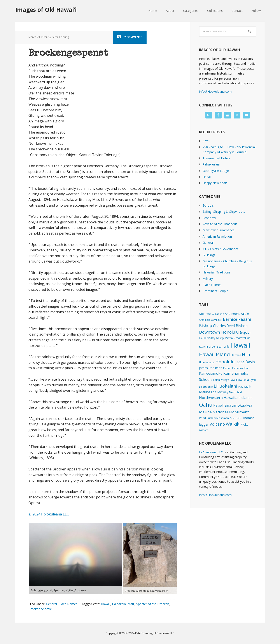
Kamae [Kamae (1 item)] (227, 368)
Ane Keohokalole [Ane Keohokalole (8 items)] (237, 313)
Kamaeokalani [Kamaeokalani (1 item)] (240, 368)
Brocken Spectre (40, 609)
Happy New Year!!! (215, 183)
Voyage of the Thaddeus (220, 224)
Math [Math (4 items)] (248, 386)
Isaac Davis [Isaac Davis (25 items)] (245, 362)
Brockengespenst (68, 54)
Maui (131, 604)
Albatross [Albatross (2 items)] (205, 314)
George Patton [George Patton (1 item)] (224, 338)
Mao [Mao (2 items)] (241, 386)
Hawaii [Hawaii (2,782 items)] (240, 345)
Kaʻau (206, 141)
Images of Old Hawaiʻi (46, 10)
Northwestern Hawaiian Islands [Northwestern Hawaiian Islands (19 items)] (226, 398)
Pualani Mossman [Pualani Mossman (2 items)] (218, 418)
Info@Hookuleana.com (215, 91)
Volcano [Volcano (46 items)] (217, 424)
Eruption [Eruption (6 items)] (245, 332)
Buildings (209, 255)
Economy (209, 218)
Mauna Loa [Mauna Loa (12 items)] (208, 392)
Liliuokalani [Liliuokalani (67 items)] (225, 386)
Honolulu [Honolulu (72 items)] (225, 362)
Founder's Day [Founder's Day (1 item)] (207, 338)
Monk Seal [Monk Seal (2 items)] (235, 392)
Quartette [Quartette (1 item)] (235, 418)
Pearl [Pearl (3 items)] (202, 418)
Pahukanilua (211, 164)
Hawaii (106, 604)
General (51, 604)
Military (208, 279)
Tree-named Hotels (216, 158)
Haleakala (119, 604)
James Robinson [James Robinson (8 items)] (211, 368)
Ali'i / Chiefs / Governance (221, 249)
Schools (208, 205)
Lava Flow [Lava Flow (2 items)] (236, 380)
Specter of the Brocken (153, 604)
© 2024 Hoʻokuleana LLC (49, 514)
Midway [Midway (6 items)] (223, 392)
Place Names (68, 604)
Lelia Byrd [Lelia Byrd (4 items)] (249, 380)
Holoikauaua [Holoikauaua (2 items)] (207, 362)
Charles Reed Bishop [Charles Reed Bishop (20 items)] (230, 326)
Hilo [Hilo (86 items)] (246, 354)
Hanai (207, 177)
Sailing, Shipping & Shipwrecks (224, 211)
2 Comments (133, 37)
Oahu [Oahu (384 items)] (206, 405)
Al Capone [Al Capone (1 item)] (218, 314)
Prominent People (215, 291)
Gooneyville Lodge (216, 171)
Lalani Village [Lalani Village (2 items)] (221, 380)
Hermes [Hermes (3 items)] (236, 355)
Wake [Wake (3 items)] (245, 425)
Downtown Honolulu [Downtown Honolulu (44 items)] (219, 332)
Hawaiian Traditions (217, 272)
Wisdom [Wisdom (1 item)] (204, 430)
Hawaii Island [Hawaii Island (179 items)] (214, 354)
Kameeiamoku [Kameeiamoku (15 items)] (211, 373)
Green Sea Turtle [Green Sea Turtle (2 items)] (219, 346)
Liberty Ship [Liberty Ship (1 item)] (206, 387)
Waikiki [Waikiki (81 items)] (233, 424)
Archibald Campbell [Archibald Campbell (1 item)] (211, 320)
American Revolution (217, 236)
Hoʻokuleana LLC (211, 452)
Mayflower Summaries (219, 230)
